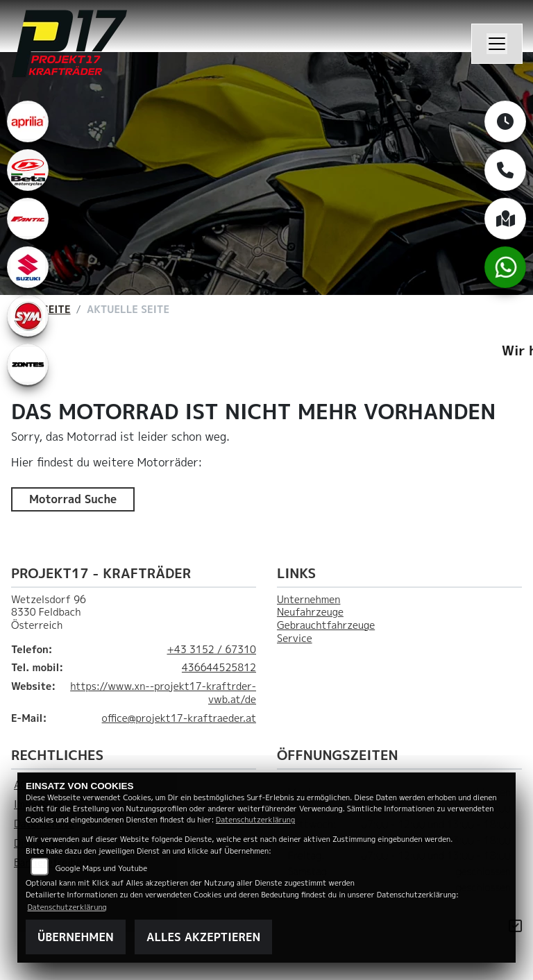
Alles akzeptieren (203, 937)
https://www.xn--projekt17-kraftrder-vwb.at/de (163, 693)
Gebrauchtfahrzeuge (326, 625)
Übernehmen (76, 937)
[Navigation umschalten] (497, 44)
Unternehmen (308, 600)
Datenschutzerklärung (255, 819)
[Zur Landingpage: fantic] (28, 219)
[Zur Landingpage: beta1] (28, 170)
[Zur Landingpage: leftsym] (28, 316)
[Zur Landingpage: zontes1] (28, 364)
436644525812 (219, 668)
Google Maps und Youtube (101, 868)
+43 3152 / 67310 (211, 650)
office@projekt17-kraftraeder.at (179, 718)
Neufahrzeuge (310, 612)
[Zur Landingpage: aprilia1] (28, 121)
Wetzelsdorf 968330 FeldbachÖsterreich (49, 612)
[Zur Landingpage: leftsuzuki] (28, 267)
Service (295, 639)
